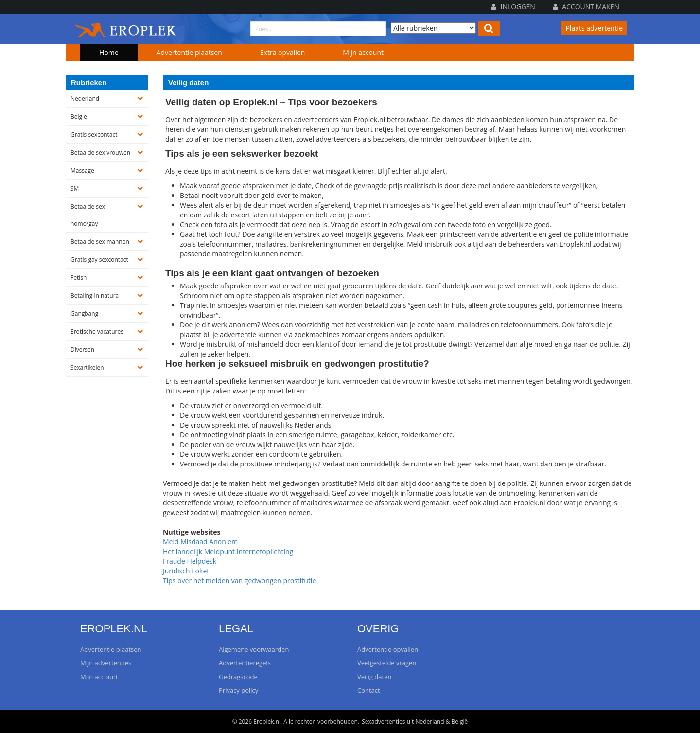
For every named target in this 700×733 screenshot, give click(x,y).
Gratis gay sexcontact (99, 259)
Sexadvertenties (383, 722)
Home (109, 52)
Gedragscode (238, 677)
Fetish (79, 277)
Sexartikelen (87, 367)
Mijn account (363, 52)
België (79, 116)
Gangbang (84, 313)
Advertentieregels (245, 663)
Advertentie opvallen (388, 649)
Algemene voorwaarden (254, 649)
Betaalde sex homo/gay (88, 215)
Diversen (82, 349)
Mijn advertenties (106, 663)
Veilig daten (374, 677)
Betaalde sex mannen (100, 241)
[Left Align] (489, 29)
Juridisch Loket (186, 571)
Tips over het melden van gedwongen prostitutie (239, 581)
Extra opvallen (283, 52)
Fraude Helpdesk (190, 561)
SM (75, 188)
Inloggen (513, 7)
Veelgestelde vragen (387, 663)
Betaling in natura (95, 295)
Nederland (85, 98)
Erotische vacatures (97, 331)
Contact (369, 690)
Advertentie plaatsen (189, 52)
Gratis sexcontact (94, 134)
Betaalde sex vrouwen (100, 152)
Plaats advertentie (594, 28)
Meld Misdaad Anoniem (200, 542)
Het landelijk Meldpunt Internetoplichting (228, 551)
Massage (82, 170)
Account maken (586, 7)
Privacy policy (238, 690)
